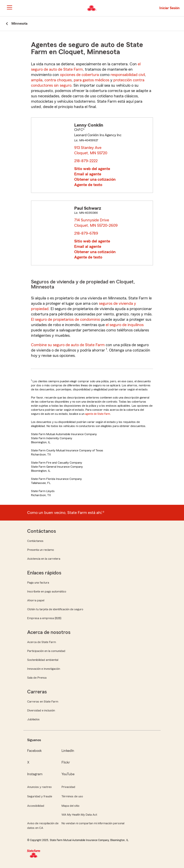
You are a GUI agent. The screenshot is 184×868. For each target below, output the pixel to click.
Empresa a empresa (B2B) (44, 618)
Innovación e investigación (44, 669)
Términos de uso (72, 796)
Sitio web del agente (92, 169)
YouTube (68, 774)
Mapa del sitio (70, 806)
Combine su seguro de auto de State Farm (68, 345)
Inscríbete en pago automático (47, 591)
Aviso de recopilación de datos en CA (43, 826)
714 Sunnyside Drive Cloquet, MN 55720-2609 (96, 223)
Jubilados (33, 719)
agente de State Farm (98, 414)
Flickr (66, 763)
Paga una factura (38, 583)
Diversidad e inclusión (41, 710)
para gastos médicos (91, 80)
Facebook (34, 751)
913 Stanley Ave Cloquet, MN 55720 (91, 150)
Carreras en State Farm (43, 702)
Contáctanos (35, 541)
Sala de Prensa (37, 678)
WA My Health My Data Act (79, 815)
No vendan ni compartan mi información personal (93, 823)
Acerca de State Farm (42, 642)
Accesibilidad (36, 806)
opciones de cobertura (79, 75)
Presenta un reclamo (41, 550)
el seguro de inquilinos (125, 325)
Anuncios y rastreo (39, 787)
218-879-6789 (86, 233)
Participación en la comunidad (46, 651)
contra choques (58, 80)
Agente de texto (88, 185)
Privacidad (68, 787)
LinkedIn (68, 751)
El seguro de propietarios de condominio (66, 319)
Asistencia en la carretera (44, 559)
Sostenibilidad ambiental (43, 660)
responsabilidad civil (128, 75)
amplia (37, 80)
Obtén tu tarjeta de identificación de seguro (55, 609)
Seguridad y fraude (40, 796)
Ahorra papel (36, 600)
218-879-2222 (86, 161)
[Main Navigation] (9, 7)
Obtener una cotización (95, 179)
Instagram (35, 774)
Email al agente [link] (88, 174)
